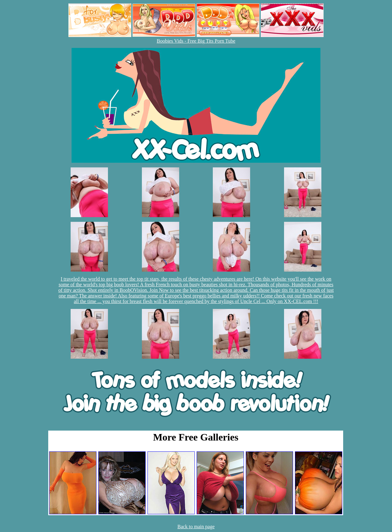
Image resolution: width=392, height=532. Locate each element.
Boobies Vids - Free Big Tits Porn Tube (196, 41)
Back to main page (196, 527)
